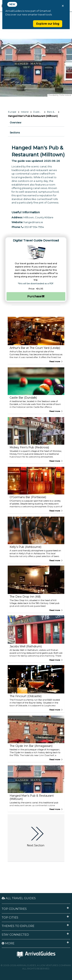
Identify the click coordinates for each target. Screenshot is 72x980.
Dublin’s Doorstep (39, 112)
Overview (16, 123)
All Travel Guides (19, 898)
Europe (12, 112)
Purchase (36, 296)
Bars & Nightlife (53, 112)
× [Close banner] (63, 6)
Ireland (25, 112)
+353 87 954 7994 (33, 227)
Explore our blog (48, 24)
